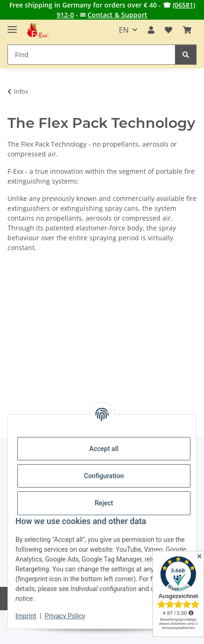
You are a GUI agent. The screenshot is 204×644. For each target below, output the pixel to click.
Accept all (104, 449)
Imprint (26, 616)
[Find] (186, 55)
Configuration (104, 476)
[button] (151, 30)
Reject (104, 503)
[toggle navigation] (12, 26)
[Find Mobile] (91, 55)
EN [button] (124, 30)
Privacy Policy (65, 616)
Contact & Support (117, 15)
